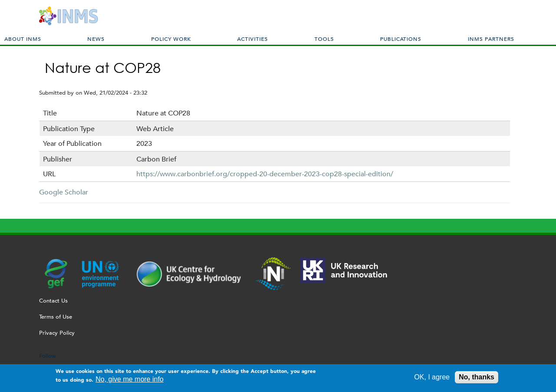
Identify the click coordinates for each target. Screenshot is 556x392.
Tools (324, 39)
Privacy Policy (57, 333)
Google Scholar (64, 192)
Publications (401, 39)
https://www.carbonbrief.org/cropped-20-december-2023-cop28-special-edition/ (265, 174)
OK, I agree (432, 379)
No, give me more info (130, 381)
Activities (253, 39)
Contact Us (53, 301)
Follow (48, 356)
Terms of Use (56, 317)
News (96, 39)
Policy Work (171, 39)
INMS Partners (491, 39)
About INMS (23, 39)
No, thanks (477, 379)
